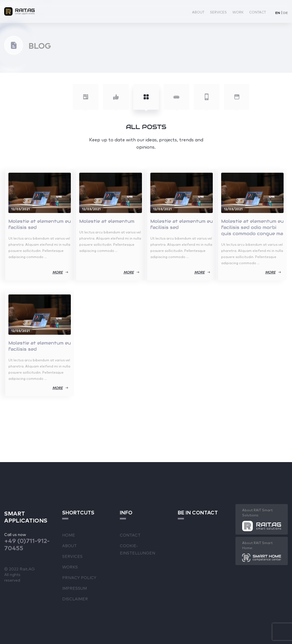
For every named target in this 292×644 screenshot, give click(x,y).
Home (69, 535)
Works (70, 567)
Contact (258, 12)
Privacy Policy (79, 577)
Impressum (74, 588)
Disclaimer (75, 599)
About (198, 12)
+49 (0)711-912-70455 (27, 544)
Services (218, 12)
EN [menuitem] (278, 13)
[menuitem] (278, 12)
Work (238, 12)
